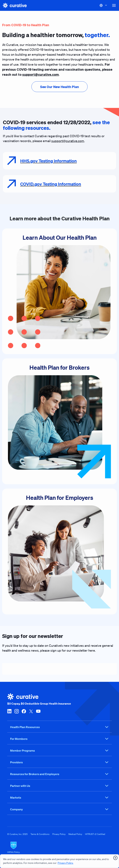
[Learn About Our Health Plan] (59, 291)
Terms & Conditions (40, 834)
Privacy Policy (59, 834)
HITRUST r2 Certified (95, 834)
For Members (59, 739)
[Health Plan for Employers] (59, 551)
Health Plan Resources (59, 727)
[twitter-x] (31, 711)
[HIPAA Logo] (59, 848)
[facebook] (24, 711)
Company (59, 809)
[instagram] (17, 711)
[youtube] (38, 711)
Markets (59, 798)
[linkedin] (9, 711)
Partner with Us (59, 786)
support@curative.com (68, 141)
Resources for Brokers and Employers (59, 774)
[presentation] (59, 87)
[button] (114, 5)
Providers (59, 762)
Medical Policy (75, 834)
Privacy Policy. (65, 863)
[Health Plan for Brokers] (59, 421)
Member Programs (59, 751)
